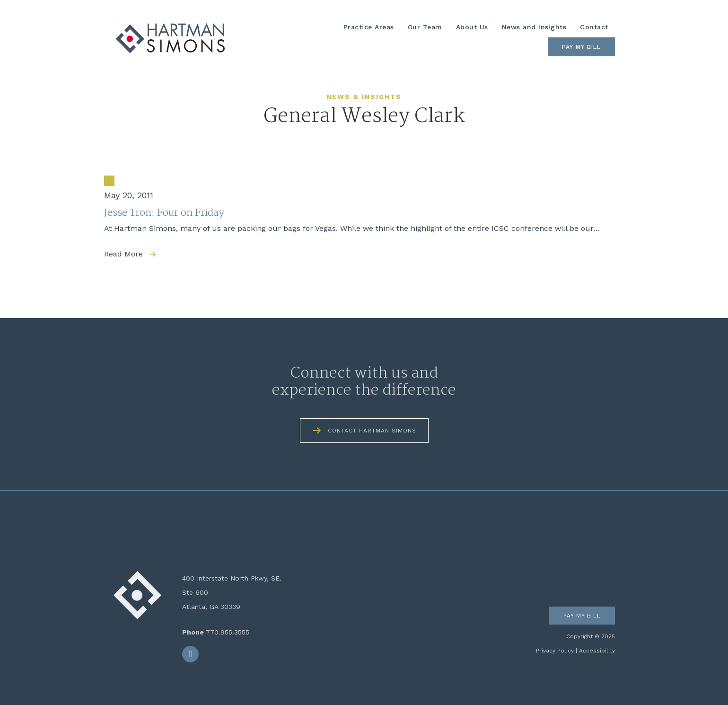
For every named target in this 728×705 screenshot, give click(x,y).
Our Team (425, 27)
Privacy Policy (555, 651)
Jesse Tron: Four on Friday (164, 213)
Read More (123, 254)
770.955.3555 (228, 632)
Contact (594, 27)
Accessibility (597, 651)
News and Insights (534, 27)
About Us (472, 27)
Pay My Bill (581, 47)
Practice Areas (369, 27)
